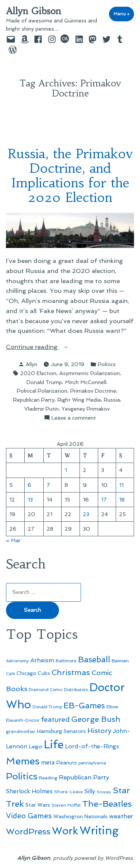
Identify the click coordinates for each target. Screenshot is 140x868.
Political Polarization (42, 391)
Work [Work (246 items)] (65, 831)
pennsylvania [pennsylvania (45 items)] (92, 763)
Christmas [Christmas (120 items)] (71, 672)
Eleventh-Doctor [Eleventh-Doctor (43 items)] (23, 720)
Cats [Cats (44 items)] (10, 674)
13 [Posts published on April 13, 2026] (30, 500)
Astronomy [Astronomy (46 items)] (17, 661)
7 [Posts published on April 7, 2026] (48, 485)
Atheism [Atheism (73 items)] (42, 660)
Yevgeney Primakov (86, 409)
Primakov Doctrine (93, 391)
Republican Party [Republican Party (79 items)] (84, 777)
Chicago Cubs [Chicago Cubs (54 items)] (33, 673)
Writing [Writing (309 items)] (99, 831)
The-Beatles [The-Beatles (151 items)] (107, 804)
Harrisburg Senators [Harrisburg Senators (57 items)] (61, 731)
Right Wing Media (79, 400)
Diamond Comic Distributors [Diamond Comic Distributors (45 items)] (58, 690)
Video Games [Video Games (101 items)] (29, 816)
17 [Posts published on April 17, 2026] (104, 500)
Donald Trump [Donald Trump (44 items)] (47, 707)
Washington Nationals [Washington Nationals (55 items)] (80, 816)
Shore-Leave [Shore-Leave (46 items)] (69, 792)
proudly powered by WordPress (93, 858)
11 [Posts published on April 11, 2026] (121, 485)
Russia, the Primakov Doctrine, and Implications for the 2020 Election (70, 175)
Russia (112, 400)
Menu (124, 14)
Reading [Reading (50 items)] (48, 778)
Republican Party (34, 400)
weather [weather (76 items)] (121, 816)
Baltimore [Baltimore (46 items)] (66, 661)
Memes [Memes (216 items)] (23, 761)
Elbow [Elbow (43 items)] (112, 707)
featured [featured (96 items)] (55, 719)
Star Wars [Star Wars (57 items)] (38, 805)
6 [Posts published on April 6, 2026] (29, 485)
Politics (107, 364)
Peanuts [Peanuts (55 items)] (67, 763)
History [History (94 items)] (99, 731)
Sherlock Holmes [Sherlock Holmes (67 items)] (29, 791)
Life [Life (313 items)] (54, 745)
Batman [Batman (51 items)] (120, 661)
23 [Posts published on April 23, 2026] (86, 514)
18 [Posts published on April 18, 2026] (122, 500)
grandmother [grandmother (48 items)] (21, 731)
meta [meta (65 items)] (48, 763)
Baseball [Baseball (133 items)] (94, 660)
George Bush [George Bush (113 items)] (96, 719)
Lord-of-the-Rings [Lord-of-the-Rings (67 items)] (92, 746)
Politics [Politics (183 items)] (22, 776)
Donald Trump (44, 382)
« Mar (13, 540)
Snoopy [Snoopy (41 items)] (104, 792)
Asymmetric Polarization (90, 373)
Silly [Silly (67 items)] (90, 791)
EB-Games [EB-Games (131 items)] (84, 706)
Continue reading (50, 347)
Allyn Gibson (34, 11)
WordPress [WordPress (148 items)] (28, 831)
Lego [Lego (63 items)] (35, 746)
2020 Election (38, 373)
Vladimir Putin (41, 409)
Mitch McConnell (85, 382)
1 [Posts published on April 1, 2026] (66, 470)
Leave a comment (74, 418)
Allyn (32, 364)
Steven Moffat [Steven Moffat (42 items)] (66, 805)
